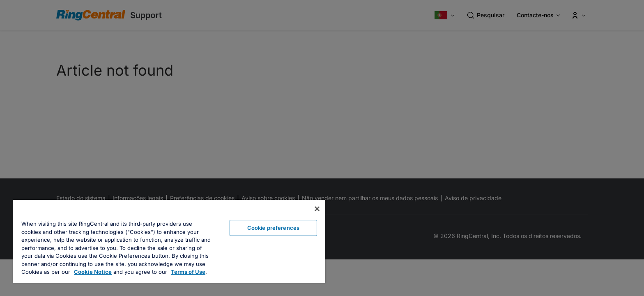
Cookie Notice (93, 272)
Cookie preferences (273, 228)
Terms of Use (188, 272)
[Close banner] (317, 209)
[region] (169, 241)
